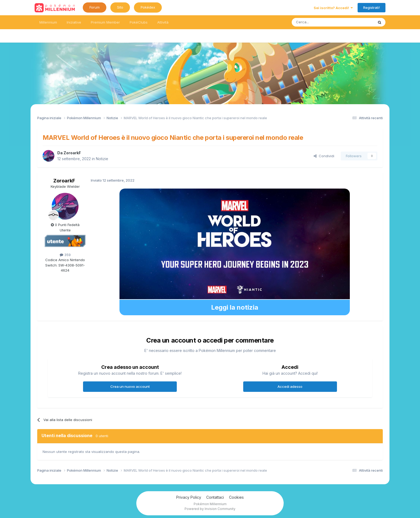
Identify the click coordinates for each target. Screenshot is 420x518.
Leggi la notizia (235, 307)
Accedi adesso (290, 386)
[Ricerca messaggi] (320, 22)
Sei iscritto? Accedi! (333, 8)
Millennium (48, 22)
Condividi (324, 156)
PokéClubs (139, 22)
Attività (163, 22)
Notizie (102, 159)
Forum (95, 7)
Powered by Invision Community (210, 509)
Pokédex (148, 7)
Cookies (236, 497)
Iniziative (74, 22)
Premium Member (105, 22)
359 (65, 255)
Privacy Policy (189, 497)
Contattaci (215, 497)
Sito (120, 7)
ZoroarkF (72, 153)
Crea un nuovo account (130, 386)
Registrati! (372, 7)
